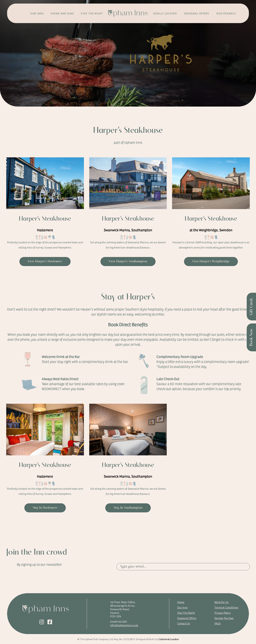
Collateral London (169, 639)
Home (181, 602)
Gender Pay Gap (224, 618)
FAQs (218, 623)
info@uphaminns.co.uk (124, 625)
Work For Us (221, 602)
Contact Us (184, 623)
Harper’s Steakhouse (45, 219)
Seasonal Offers (187, 618)
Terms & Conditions (226, 607)
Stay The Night (186, 613)
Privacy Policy (223, 613)
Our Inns (182, 607)
